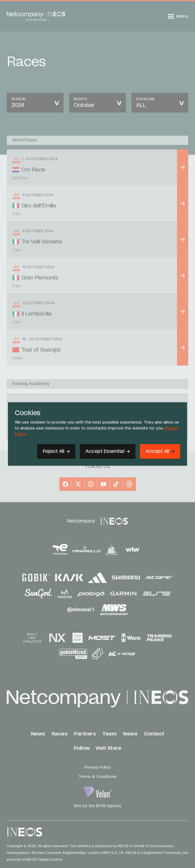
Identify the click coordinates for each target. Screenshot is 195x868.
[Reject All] (56, 451)
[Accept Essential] (108, 451)
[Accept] (160, 451)
